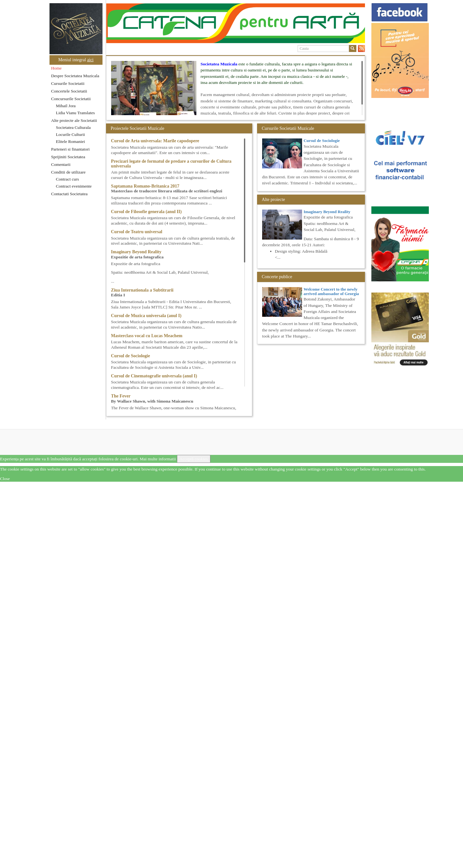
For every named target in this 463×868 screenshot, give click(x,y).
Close (5, 479)
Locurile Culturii (70, 134)
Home (56, 68)
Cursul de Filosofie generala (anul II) (146, 212)
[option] (235, 23)
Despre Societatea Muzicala (75, 76)
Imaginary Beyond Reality (136, 252)
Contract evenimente (74, 186)
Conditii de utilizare (68, 172)
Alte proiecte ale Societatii (74, 120)
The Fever (121, 396)
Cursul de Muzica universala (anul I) (146, 316)
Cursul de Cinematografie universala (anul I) (154, 376)
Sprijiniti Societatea (68, 157)
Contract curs (67, 179)
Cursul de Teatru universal (137, 232)
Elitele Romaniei (70, 141)
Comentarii (61, 164)
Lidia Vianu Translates (75, 113)
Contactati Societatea (69, 194)
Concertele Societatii (69, 91)
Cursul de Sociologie (131, 356)
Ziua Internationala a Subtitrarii (142, 290)
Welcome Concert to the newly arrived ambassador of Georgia (331, 291)
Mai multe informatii (158, 459)
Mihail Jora (66, 106)
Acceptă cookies (194, 459)
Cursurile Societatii (68, 83)
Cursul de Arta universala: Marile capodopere (155, 141)
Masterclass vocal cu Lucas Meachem (147, 336)
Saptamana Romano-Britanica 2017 (145, 186)
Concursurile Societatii (71, 99)
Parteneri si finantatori (70, 149)
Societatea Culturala (73, 127)
